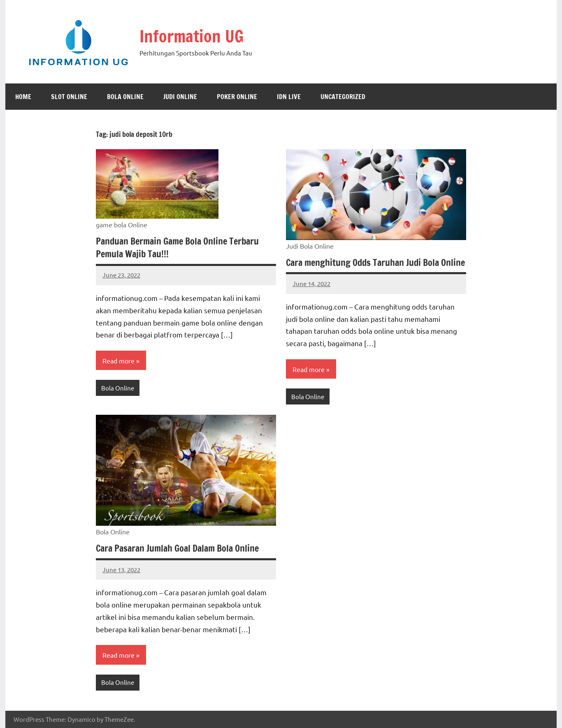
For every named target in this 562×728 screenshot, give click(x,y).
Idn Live (289, 97)
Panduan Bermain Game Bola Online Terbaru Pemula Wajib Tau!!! (177, 247)
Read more (118, 361)
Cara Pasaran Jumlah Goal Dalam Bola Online (177, 548)
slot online (69, 97)
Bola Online (125, 97)
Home (23, 97)
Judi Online (180, 97)
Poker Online (237, 97)
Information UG (192, 36)
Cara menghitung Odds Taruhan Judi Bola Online (375, 262)
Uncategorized (343, 97)
